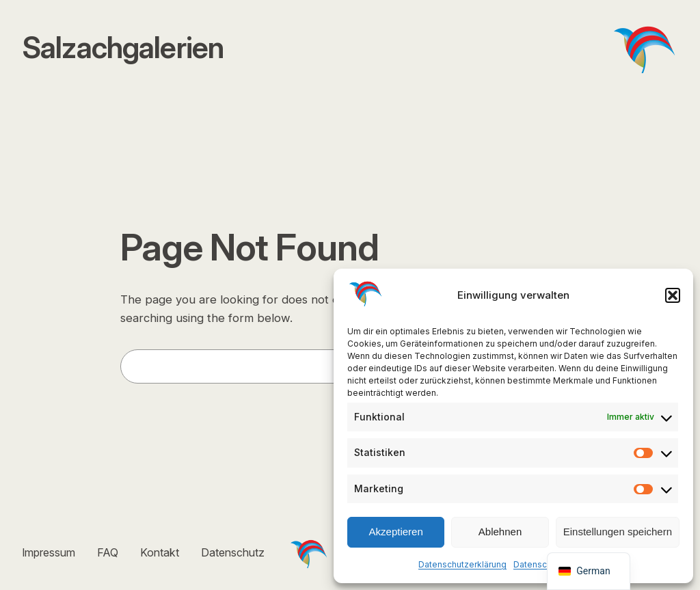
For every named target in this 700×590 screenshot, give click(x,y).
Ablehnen (500, 532)
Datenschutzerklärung (462, 564)
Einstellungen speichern (618, 532)
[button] (673, 295)
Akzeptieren (396, 532)
